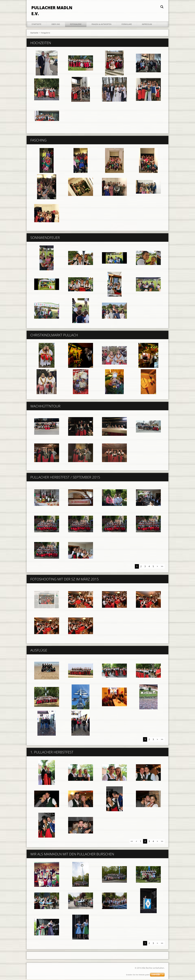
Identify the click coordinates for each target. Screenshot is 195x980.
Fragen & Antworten (101, 25)
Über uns (56, 25)
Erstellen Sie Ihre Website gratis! (138, 975)
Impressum (147, 25)
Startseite (36, 25)
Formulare (127, 25)
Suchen (162, 7)
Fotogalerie (76, 25)
